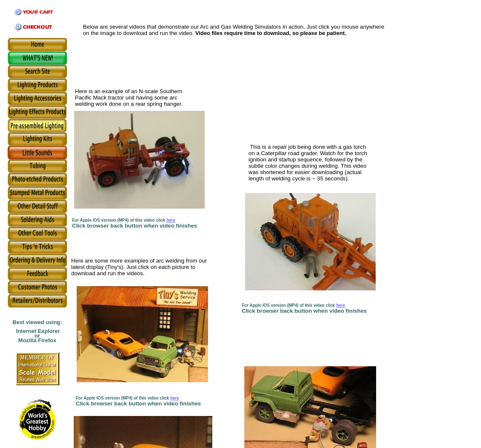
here (171, 220)
